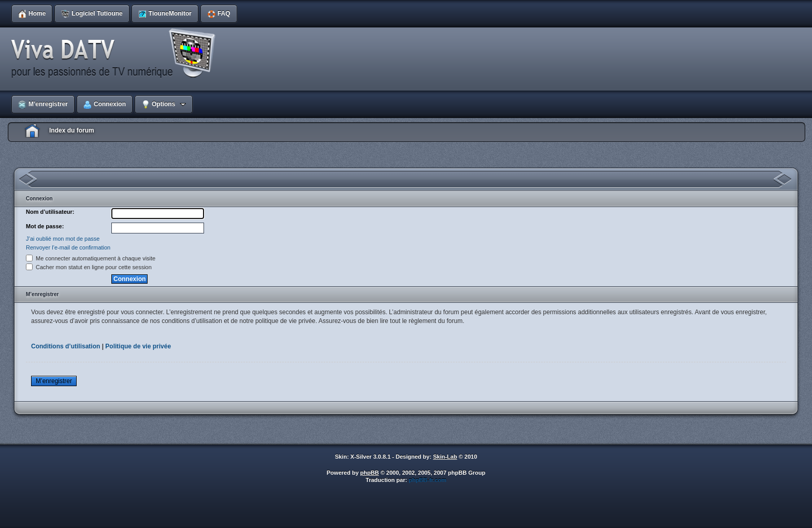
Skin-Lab (445, 457)
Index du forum (72, 130)
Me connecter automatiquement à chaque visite (91, 258)
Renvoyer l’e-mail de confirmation (68, 247)
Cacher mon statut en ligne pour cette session (89, 267)
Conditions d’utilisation (66, 346)
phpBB (370, 473)
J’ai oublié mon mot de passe (63, 239)
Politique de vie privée (138, 346)
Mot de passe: (45, 226)
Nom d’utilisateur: (50, 212)
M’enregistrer (54, 381)
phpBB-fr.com (427, 480)
